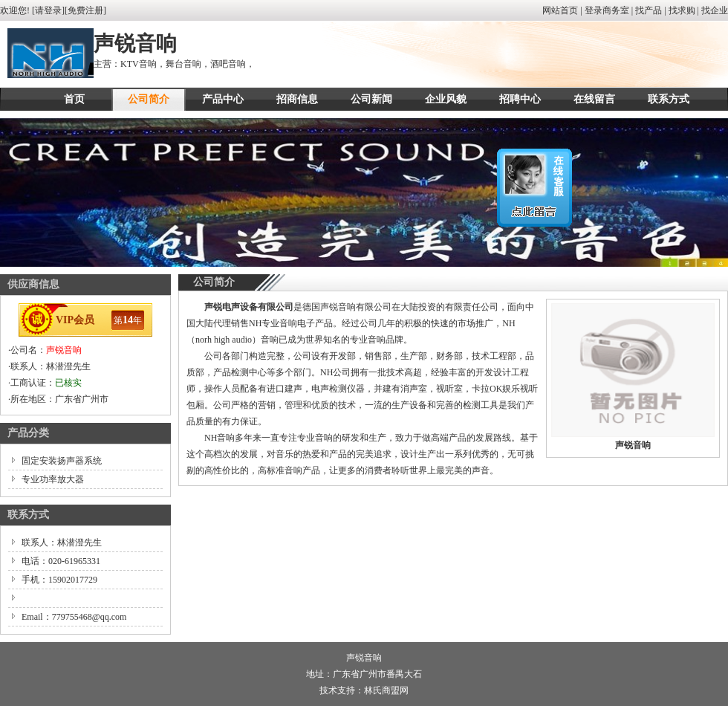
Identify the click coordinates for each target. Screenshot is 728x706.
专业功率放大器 (53, 479)
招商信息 (297, 99)
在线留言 (594, 99)
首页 (74, 99)
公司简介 (149, 99)
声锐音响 (64, 350)
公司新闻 (371, 99)
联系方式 (669, 99)
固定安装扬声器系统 (62, 461)
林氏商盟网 (386, 690)
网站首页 (560, 10)
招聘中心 (520, 99)
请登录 (48, 10)
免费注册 (85, 10)
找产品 (649, 10)
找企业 (715, 10)
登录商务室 (607, 10)
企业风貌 (446, 99)
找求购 (682, 10)
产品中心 (223, 99)
